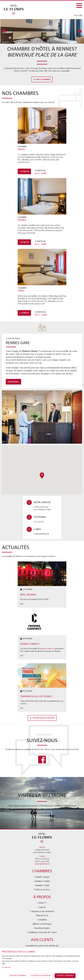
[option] (42, 31)
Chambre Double (42, 881)
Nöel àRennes (28, 595)
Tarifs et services (42, 889)
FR (75, 16)
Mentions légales (42, 928)
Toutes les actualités (43, 718)
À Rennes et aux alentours (42, 911)
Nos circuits (43, 814)
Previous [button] (4, 31)
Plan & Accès (42, 915)
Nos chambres (43, 79)
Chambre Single (42, 877)
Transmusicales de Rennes (36, 697)
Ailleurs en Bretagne (42, 924)
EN (81, 16)
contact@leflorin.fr (41, 534)
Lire (22, 604)
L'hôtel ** (42, 903)
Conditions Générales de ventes (42, 932)
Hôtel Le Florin (14, 10)
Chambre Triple (42, 885)
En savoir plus (6, 967)
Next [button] (80, 31)
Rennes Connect (30, 644)
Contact (42, 907)
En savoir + (13, 382)
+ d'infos (24, 171)
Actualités (42, 920)
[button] (42, 476)
